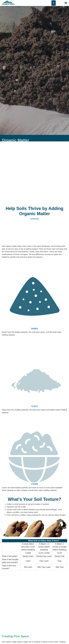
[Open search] (54, 3)
